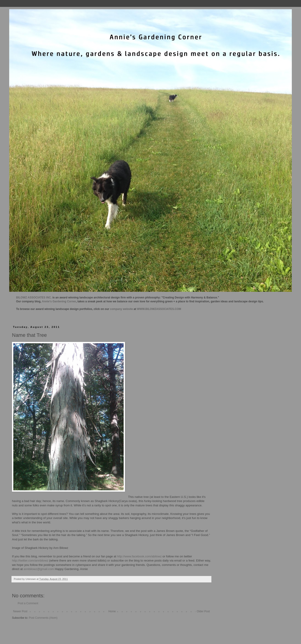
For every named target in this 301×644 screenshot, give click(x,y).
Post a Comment (28, 603)
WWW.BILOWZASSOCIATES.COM (159, 309)
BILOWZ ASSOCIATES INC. (34, 298)
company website (122, 309)
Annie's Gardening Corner (59, 301)
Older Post (203, 611)
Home (112, 611)
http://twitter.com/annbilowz (30, 560)
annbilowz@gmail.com (39, 569)
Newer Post (20, 611)
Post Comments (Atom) (43, 618)
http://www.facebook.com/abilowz (139, 556)
